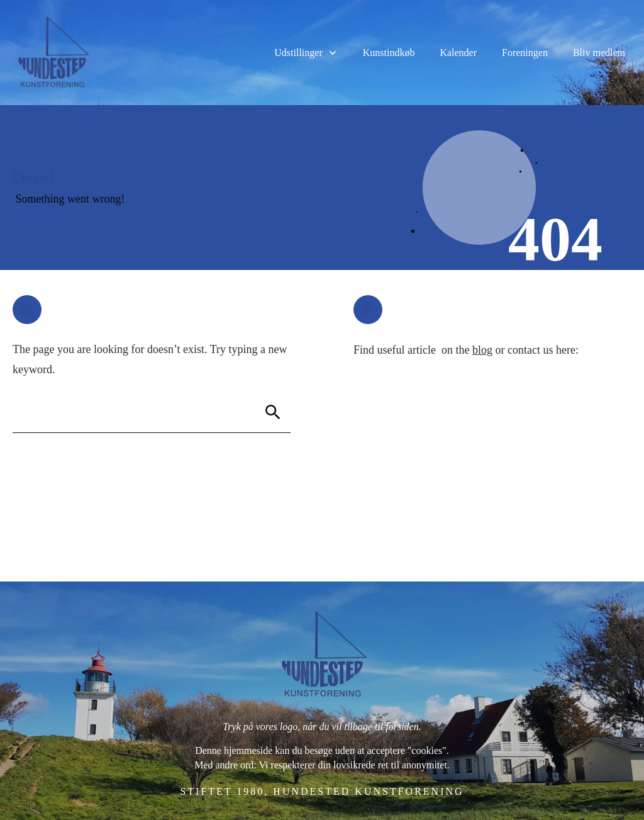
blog (482, 350)
